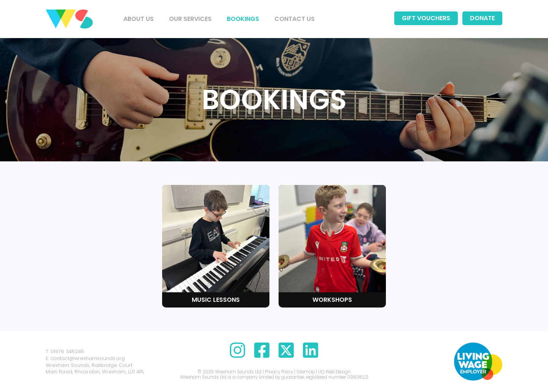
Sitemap (306, 372)
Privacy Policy (279, 372)
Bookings (243, 19)
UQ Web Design (335, 372)
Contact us (295, 19)
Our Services (190, 19)
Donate (482, 18)
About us (139, 19)
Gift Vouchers (426, 18)
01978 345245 (67, 351)
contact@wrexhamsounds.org (88, 358)
